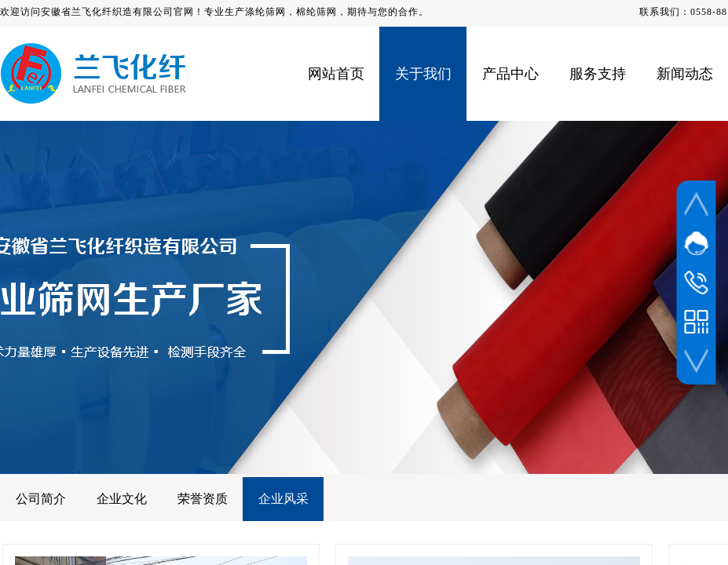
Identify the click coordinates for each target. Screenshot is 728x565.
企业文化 (122, 499)
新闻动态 (685, 74)
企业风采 (284, 499)
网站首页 (336, 74)
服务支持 (598, 74)
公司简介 (41, 499)
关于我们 (423, 74)
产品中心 (510, 74)
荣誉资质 (203, 499)
